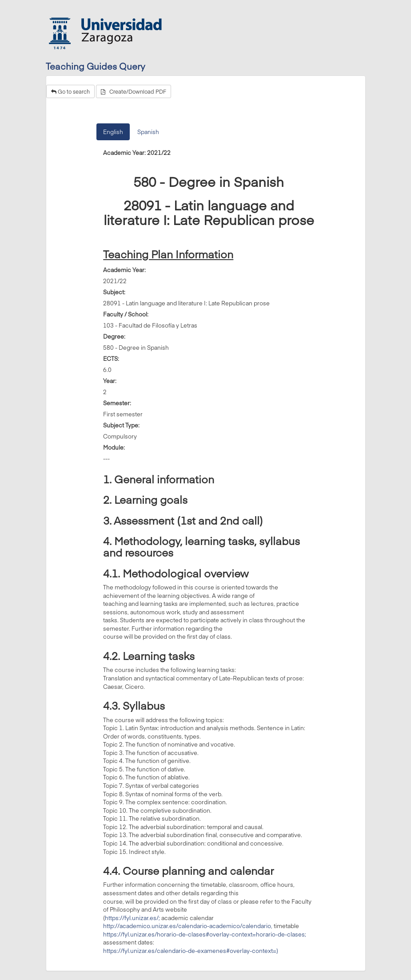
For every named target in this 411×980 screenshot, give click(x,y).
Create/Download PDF (134, 91)
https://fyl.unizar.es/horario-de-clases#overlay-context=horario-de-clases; (205, 934)
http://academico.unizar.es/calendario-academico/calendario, (188, 926)
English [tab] (113, 132)
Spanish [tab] (148, 132)
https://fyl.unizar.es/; (132, 918)
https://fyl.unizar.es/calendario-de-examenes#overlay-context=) (191, 951)
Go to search (70, 91)
